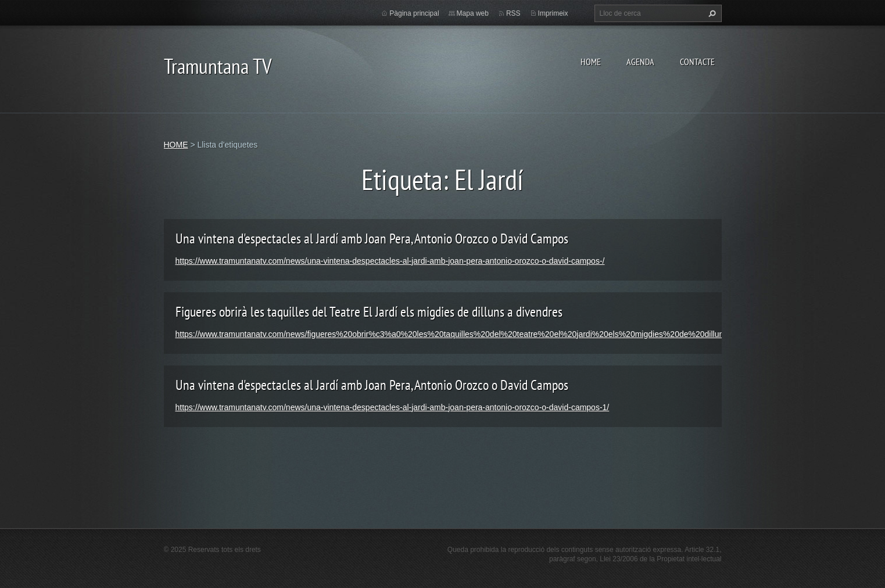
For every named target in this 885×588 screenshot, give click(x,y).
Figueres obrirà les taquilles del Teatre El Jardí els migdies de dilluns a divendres (369, 312)
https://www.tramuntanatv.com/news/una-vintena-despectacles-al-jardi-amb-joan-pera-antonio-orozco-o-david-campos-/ (390, 261)
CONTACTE (697, 62)
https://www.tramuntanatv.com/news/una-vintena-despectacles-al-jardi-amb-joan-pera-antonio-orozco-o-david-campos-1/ (393, 407)
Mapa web (473, 13)
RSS (513, 13)
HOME (591, 62)
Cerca (711, 13)
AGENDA (640, 62)
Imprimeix (553, 13)
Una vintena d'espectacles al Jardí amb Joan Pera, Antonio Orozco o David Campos (372, 239)
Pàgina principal (414, 13)
